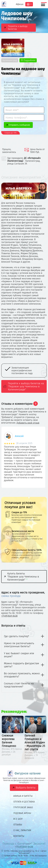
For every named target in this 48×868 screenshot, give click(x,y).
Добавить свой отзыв (28, 423)
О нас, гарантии (22, 830)
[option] (24, 458)
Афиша (20, 4)
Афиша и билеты (23, 796)
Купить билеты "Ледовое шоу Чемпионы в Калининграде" (23, 577)
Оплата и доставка (24, 802)
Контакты (19, 836)
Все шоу (18, 819)
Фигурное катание (24, 773)
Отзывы (18, 825)
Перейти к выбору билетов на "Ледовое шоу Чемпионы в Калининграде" (26, 386)
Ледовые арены (22, 813)
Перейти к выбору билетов (18, 28)
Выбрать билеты (26, 788)
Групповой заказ (23, 807)
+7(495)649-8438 (9, 616)
